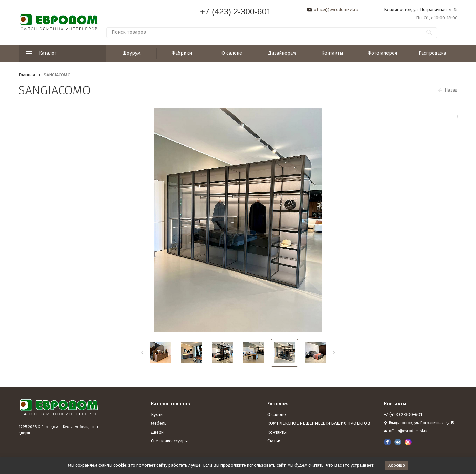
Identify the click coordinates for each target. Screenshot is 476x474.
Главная (27, 75)
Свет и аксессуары (169, 441)
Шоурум (131, 53)
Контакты (332, 53)
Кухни (157, 415)
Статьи (274, 441)
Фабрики (182, 53)
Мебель (159, 423)
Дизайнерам (282, 53)
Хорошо (397, 465)
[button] (142, 353)
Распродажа (432, 53)
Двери (157, 432)
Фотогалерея (382, 53)
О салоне (232, 53)
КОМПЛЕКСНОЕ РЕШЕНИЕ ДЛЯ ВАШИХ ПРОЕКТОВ (319, 423)
